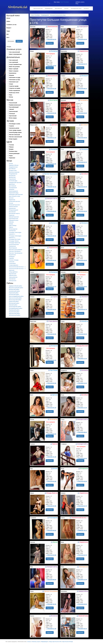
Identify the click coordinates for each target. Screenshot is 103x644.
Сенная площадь (14, 260)
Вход (77, 4)
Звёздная (12, 189)
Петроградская (13, 229)
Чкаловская (12, 279)
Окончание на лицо (15, 80)
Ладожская (12, 200)
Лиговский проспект (14, 205)
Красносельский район (15, 298)
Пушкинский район (14, 312)
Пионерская (12, 231)
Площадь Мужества (15, 243)
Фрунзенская (13, 274)
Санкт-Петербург (64, 2)
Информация (44, 642)
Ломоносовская (13, 206)
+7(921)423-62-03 (51, 39)
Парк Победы (13, 225)
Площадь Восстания (15, 239)
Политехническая (14, 244)
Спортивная (12, 263)
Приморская (12, 246)
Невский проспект (14, 217)
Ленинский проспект (15, 201)
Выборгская (12, 177)
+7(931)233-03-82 (82, 287)
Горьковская (12, 179)
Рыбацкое (12, 256)
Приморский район (14, 310)
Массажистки (58, 8)
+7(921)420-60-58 (82, 138)
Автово (11, 163)
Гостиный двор (13, 181)
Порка (11, 156)
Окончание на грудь (15, 77)
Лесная (11, 203)
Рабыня (11, 147)
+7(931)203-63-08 (82, 39)
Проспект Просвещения (16, 253)
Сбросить (19, 41)
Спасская (12, 262)
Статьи (29, 642)
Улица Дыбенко (13, 272)
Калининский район (14, 291)
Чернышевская (13, 277)
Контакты (86, 8)
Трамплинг (12, 158)
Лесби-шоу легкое (14, 93)
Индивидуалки (49, 8)
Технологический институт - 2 (17, 269)
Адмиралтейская (14, 165)
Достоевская (12, 186)
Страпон (12, 126)
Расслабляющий (14, 107)
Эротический (13, 116)
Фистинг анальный (15, 135)
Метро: (8, 18)
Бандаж (11, 149)
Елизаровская (13, 188)
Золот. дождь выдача (15, 130)
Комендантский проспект (16, 194)
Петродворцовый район (16, 308)
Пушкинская (12, 255)
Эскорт (11, 84)
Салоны (66, 8)
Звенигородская (13, 191)
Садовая (11, 258)
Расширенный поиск (76, 8)
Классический (13, 103)
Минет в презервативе (15, 54)
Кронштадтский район (15, 300)
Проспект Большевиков (15, 250)
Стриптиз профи (14, 86)
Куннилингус (13, 73)
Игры (11, 95)
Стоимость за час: (12, 25)
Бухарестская (13, 170)
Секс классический (14, 52)
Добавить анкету (80, 2)
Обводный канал (14, 220)
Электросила (13, 281)
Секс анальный (13, 60)
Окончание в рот (14, 82)
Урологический (13, 111)
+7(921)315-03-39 (51, 113)
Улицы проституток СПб (55, 642)
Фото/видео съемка (15, 124)
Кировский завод (14, 193)
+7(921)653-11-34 (51, 138)
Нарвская (12, 215)
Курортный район (14, 301)
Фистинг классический (16, 137)
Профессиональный (15, 105)
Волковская (12, 176)
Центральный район (15, 315)
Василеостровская (14, 172)
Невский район (13, 305)
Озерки (11, 224)
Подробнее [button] (50, 43)
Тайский (11, 109)
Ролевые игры (13, 151)
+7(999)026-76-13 (82, 530)
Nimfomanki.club (18, 8)
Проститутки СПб (38, 8)
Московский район (14, 303)
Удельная (12, 270)
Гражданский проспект (15, 182)
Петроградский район (15, 307)
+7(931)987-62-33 (51, 187)
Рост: (8, 37)
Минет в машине (14, 71)
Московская (12, 212)
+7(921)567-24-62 (51, 66)
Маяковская (12, 208)
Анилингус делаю (14, 128)
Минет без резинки (14, 67)
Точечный (12, 114)
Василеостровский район (16, 288)
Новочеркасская (13, 219)
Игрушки (12, 75)
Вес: (8, 34)
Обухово (11, 222)
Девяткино (12, 184)
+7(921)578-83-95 (51, 164)
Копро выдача (13, 139)
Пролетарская (13, 248)
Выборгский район (14, 289)
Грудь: (8, 31)
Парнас (11, 227)
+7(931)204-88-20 (82, 89)
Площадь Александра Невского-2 (15, 237)
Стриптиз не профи (15, 88)
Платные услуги (36, 642)
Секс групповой (14, 62)
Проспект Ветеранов (15, 251)
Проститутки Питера (68, 642)
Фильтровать (11, 41)
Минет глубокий (14, 69)
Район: (8, 21)
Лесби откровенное (15, 90)
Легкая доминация (14, 153)
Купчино (11, 198)
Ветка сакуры (13, 118)
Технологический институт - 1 (17, 267)
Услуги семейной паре (15, 64)
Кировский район (14, 293)
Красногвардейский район (16, 296)
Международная (14, 210)
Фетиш (11, 97)
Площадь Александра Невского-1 (15, 233)
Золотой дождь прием (15, 132)
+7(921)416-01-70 (82, 64)
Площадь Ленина (14, 241)
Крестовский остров (14, 196)
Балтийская (12, 169)
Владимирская (13, 174)
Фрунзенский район (14, 313)
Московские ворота (14, 213)
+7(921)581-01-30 (51, 457)
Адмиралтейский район (15, 286)
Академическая (13, 167)
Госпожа (12, 145)
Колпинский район (14, 294)
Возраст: (9, 28)
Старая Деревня (14, 265)
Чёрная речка (13, 275)
